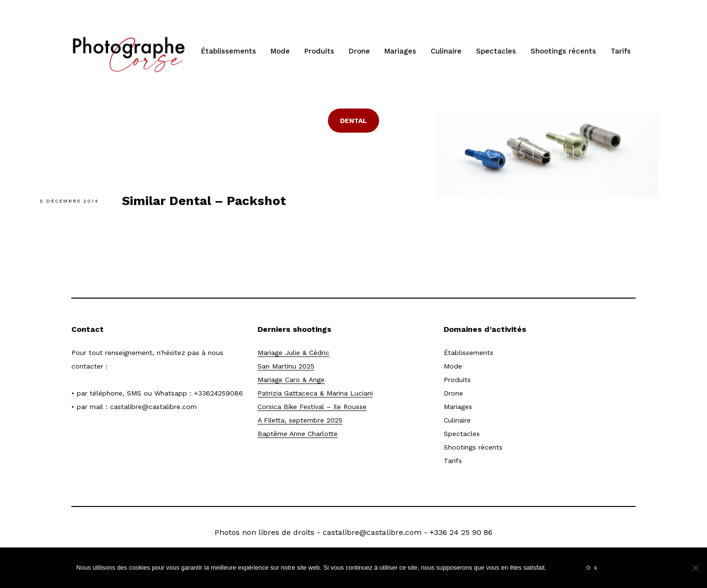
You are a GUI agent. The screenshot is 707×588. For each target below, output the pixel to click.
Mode (280, 51)
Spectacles (496, 51)
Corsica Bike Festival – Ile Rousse (312, 407)
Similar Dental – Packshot (204, 201)
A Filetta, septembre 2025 (300, 420)
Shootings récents (563, 51)
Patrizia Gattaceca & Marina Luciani (315, 393)
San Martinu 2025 (286, 366)
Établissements (229, 51)
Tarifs (621, 51)
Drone (359, 51)
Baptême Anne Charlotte (298, 434)
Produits (319, 51)
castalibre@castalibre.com (153, 407)
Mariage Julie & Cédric (293, 353)
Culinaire (446, 51)
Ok (594, 568)
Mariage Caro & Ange (291, 380)
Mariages (400, 51)
